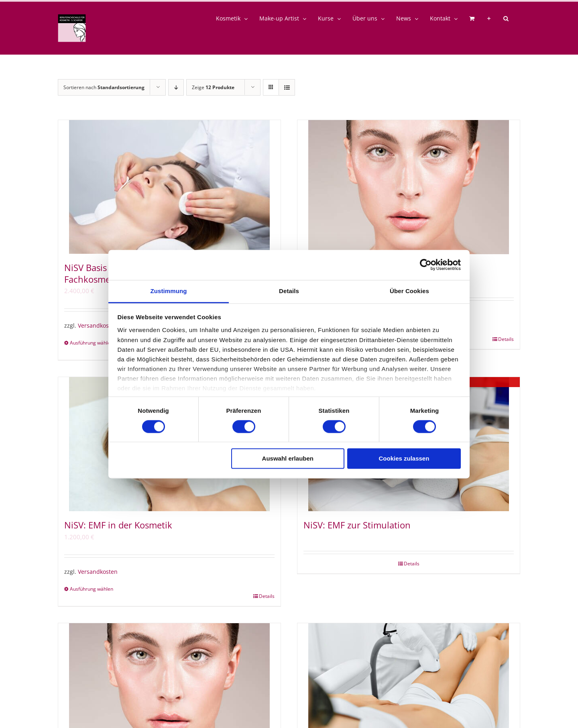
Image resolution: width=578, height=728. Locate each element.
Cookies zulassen (404, 459)
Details (506, 339)
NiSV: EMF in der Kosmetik (118, 525)
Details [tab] (289, 291)
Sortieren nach (104, 87)
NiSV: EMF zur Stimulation (357, 525)
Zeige (213, 87)
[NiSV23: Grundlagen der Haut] (409, 187)
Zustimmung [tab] (169, 291)
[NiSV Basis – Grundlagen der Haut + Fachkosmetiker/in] (169, 187)
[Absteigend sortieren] (176, 87)
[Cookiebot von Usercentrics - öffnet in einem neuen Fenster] (426, 265)
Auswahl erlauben (288, 459)
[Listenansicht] (287, 87)
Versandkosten (98, 326)
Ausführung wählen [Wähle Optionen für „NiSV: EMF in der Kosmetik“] (92, 589)
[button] (506, 18)
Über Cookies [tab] (409, 291)
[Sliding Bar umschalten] (489, 18)
